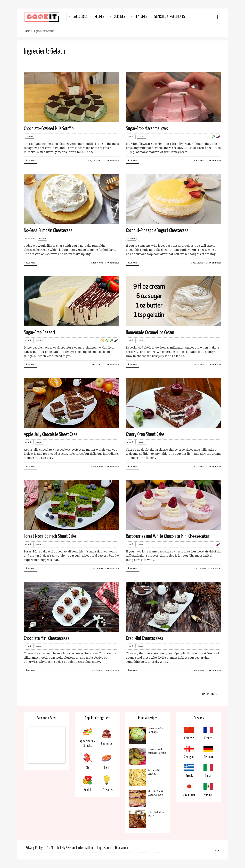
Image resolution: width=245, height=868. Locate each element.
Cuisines (120, 17)
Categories (80, 17)
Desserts (30, 137)
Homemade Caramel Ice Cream (150, 333)
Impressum (104, 848)
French (208, 738)
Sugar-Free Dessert (40, 333)
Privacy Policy (34, 848)
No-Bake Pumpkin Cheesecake (48, 230)
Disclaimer (122, 848)
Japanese (189, 795)
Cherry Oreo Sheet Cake (145, 434)
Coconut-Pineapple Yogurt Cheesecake (157, 230)
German (208, 757)
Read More (31, 161)
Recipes (99, 17)
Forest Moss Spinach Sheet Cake (50, 536)
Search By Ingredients (170, 17)
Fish (107, 768)
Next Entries (208, 694)
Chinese (189, 738)
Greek (189, 776)
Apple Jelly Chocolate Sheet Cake (51, 434)
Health (88, 790)
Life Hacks (107, 790)
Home (27, 31)
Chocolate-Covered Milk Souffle (49, 129)
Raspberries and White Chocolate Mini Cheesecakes (168, 536)
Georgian (189, 757)
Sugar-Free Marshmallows (147, 129)
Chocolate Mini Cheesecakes (47, 638)
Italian (208, 776)
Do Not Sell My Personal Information (70, 848)
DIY (88, 768)
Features (141, 17)
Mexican (208, 795)
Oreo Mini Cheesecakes (145, 638)
